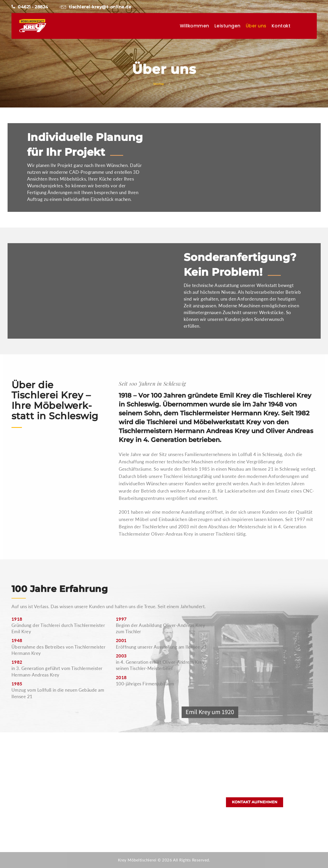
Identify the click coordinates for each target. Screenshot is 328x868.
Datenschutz (133, 816)
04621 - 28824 (30, 7)
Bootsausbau (133, 797)
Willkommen (195, 26)
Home (159, 84)
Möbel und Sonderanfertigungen (151, 787)
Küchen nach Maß (138, 769)
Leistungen (228, 26)
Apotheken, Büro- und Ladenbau (151, 778)
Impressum (132, 825)
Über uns (256, 26)
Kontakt (281, 26)
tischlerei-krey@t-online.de (95, 7)
